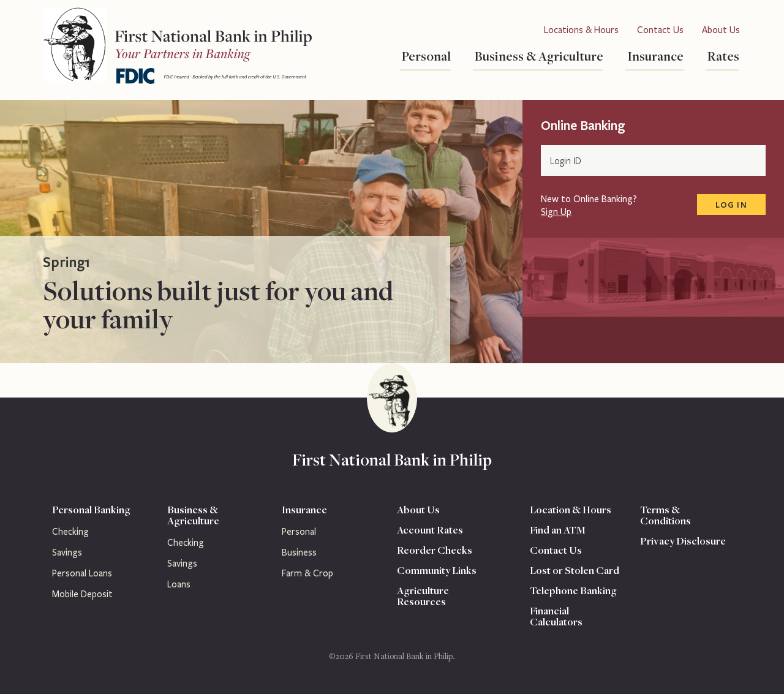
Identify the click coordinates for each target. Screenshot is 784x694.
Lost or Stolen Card (575, 570)
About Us (721, 30)
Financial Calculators (556, 616)
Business (299, 553)
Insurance (654, 56)
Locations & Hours (581, 30)
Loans (179, 584)
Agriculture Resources (423, 596)
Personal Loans (82, 573)
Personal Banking (91, 510)
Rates (722, 56)
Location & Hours (571, 510)
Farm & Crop (307, 573)
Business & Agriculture (538, 56)
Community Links (437, 570)
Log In (731, 205)
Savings (67, 553)
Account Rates (430, 530)
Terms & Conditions (665, 515)
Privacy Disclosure (683, 541)
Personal (425, 56)
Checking (70, 532)
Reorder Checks (435, 550)
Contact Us (660, 30)
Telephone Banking (573, 590)
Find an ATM (558, 530)
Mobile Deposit (82, 594)
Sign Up (556, 212)
